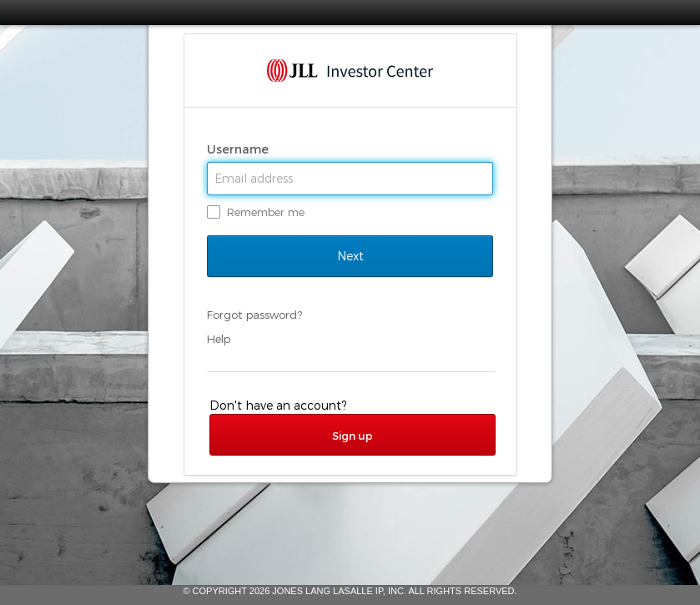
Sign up (353, 436)
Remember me (266, 212)
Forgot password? (254, 315)
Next (350, 256)
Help (219, 339)
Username (239, 149)
